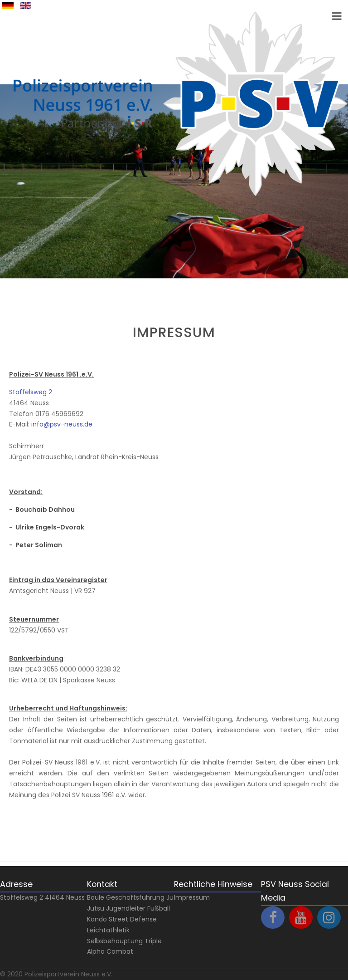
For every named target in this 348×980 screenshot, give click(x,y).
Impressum (192, 897)
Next (15, 286)
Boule (96, 897)
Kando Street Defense (122, 919)
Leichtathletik (108, 930)
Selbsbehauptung (115, 941)
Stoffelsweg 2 (31, 392)
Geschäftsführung (135, 897)
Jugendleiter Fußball (138, 908)
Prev (15, 297)
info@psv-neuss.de (62, 424)
